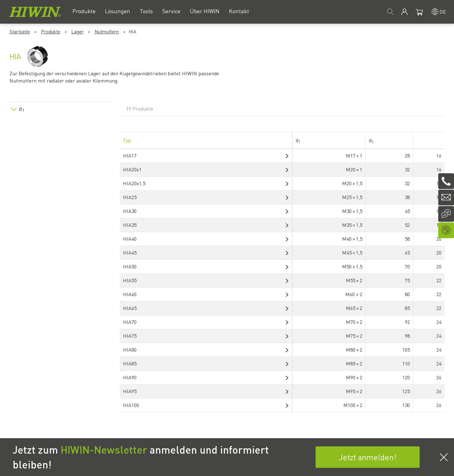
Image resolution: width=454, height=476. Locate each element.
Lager (77, 32)
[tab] (61, 108)
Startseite (20, 32)
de (443, 11)
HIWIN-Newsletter (104, 450)
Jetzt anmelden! (368, 457)
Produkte (51, 32)
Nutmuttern (107, 32)
